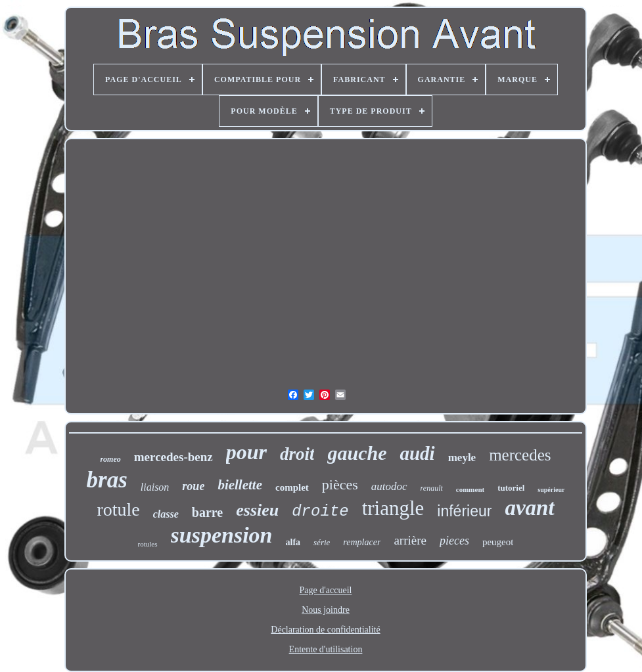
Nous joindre (326, 610)
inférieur (464, 511)
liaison (155, 487)
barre (207, 512)
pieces (454, 541)
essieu (257, 510)
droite (320, 511)
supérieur (551, 490)
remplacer (362, 542)
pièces (340, 484)
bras (107, 480)
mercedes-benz (173, 457)
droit (297, 454)
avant (529, 508)
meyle (462, 458)
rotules (148, 544)
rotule (118, 509)
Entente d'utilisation (326, 649)
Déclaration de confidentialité (325, 630)
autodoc (389, 486)
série (322, 542)
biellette (240, 485)
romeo (110, 459)
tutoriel (511, 488)
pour (246, 452)
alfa (293, 542)
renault (432, 488)
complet (292, 487)
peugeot (498, 542)
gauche (357, 453)
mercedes (520, 455)
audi (417, 453)
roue (193, 486)
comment (470, 489)
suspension (222, 535)
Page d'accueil (326, 590)
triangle (393, 508)
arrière (410, 540)
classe (166, 514)
